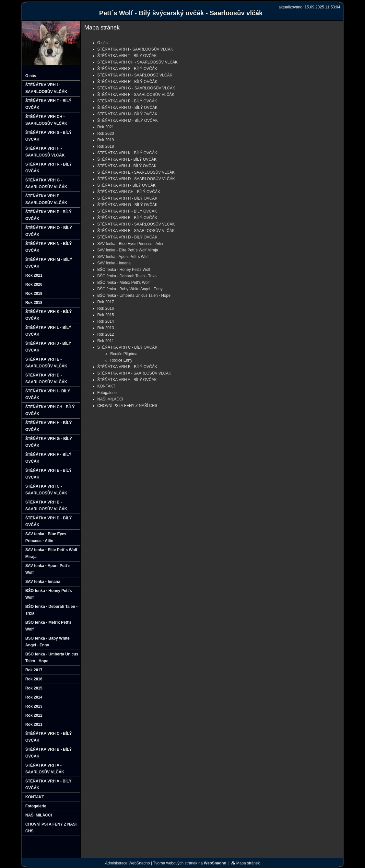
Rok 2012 (106, 334)
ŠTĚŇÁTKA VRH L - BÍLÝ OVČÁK (127, 159)
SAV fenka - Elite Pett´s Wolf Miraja (128, 250)
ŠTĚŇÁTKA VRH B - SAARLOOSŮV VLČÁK (136, 231)
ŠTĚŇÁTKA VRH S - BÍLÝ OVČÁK (127, 69)
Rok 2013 (106, 328)
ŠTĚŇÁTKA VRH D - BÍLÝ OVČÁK (127, 237)
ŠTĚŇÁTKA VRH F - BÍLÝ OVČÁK (127, 211)
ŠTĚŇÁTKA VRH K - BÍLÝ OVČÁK (127, 153)
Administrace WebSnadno (128, 863)
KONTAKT (106, 386)
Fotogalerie (107, 393)
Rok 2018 (106, 146)
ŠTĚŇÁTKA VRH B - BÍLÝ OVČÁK (127, 367)
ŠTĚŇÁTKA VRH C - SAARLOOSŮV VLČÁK (136, 224)
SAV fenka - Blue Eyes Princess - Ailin (130, 244)
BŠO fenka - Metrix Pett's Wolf (123, 283)
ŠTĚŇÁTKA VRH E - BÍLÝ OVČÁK (127, 218)
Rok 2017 (106, 302)
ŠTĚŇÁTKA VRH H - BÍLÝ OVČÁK (127, 198)
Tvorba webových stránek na (190, 863)
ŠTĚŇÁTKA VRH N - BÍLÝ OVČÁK (127, 114)
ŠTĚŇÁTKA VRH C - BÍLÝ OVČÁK (127, 347)
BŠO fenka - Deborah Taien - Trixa (127, 276)
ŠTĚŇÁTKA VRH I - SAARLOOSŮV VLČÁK (135, 49)
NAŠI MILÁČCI (110, 399)
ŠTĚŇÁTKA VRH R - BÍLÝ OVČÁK (127, 82)
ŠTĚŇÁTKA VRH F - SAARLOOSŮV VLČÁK (136, 95)
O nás (102, 43)
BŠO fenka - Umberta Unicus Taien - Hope (134, 295)
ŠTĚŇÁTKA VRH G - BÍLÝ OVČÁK (127, 205)
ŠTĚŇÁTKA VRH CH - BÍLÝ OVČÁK (129, 192)
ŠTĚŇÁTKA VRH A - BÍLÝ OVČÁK (127, 380)
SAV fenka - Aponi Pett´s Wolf (123, 257)
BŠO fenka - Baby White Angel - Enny (130, 289)
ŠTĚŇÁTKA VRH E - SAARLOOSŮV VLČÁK (136, 172)
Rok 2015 (106, 315)
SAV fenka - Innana (114, 263)
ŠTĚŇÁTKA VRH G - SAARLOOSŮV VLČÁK (136, 88)
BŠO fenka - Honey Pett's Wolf (124, 270)
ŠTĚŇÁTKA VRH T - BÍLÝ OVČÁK (127, 56)
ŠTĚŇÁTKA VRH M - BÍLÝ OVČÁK (128, 121)
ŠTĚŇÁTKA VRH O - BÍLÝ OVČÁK (127, 108)
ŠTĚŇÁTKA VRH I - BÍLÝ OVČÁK (126, 185)
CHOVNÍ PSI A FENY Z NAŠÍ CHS (127, 406)
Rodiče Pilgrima (124, 354)
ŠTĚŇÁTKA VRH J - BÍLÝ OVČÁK (127, 166)
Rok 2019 (106, 140)
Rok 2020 (106, 133)
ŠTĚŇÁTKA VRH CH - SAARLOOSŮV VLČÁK (137, 62)
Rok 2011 (106, 341)
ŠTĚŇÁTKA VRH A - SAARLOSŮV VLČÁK (134, 373)
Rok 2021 (106, 127)
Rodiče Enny (121, 360)
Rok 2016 (106, 308)
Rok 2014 (106, 321)
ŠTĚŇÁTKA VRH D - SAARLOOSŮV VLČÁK (136, 179)
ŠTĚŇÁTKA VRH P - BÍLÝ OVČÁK (127, 101)
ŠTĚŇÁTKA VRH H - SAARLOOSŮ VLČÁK (135, 75)
